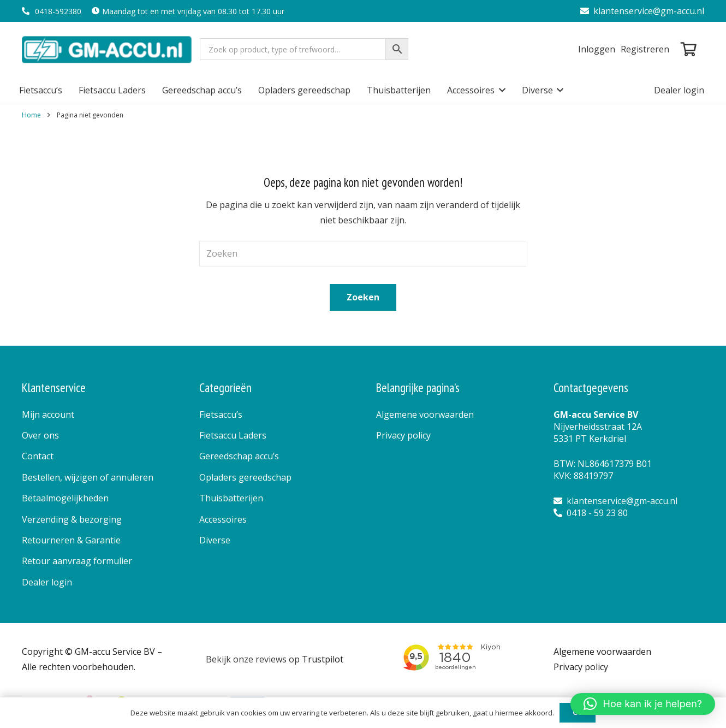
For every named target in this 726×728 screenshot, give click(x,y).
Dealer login (47, 582)
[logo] (108, 49)
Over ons (40, 435)
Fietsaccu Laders (233, 435)
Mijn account (48, 415)
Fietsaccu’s (221, 415)
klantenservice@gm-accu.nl (642, 11)
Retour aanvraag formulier (77, 561)
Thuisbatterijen (231, 498)
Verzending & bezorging (72, 519)
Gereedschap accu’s (239, 456)
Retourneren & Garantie (71, 540)
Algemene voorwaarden (425, 415)
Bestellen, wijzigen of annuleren (88, 477)
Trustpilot (323, 659)
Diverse (215, 540)
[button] (500, 90)
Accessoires (223, 519)
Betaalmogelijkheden (65, 498)
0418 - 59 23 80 (591, 513)
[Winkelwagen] (689, 49)
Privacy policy (403, 435)
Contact (38, 456)
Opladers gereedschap (245, 477)
